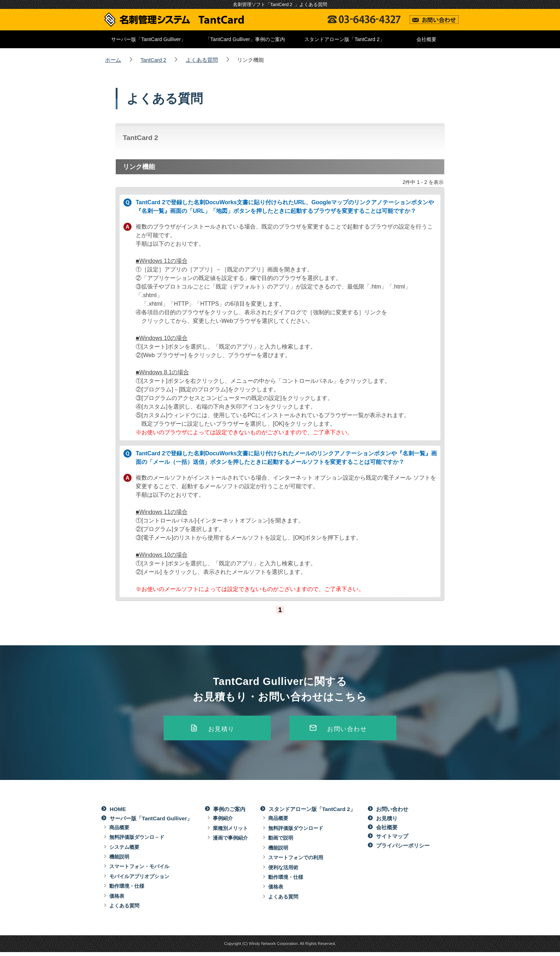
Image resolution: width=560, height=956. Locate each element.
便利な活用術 (283, 871)
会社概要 (426, 39)
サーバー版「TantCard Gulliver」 (148, 39)
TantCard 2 (153, 60)
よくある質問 (202, 60)
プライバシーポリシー (403, 849)
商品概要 (119, 831)
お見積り (221, 731)
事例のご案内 (229, 813)
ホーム (113, 60)
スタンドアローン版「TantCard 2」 (344, 39)
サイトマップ (392, 840)
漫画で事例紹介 (230, 842)
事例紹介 (223, 822)
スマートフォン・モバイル (139, 870)
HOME (118, 813)
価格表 (117, 900)
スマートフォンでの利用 (296, 861)
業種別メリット (230, 832)
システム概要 (124, 851)
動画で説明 (281, 842)
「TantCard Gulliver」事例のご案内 (245, 39)
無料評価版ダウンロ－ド (137, 841)
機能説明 (119, 861)
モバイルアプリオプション (139, 880)
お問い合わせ (347, 731)
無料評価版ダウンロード (296, 832)
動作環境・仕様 (127, 890)
